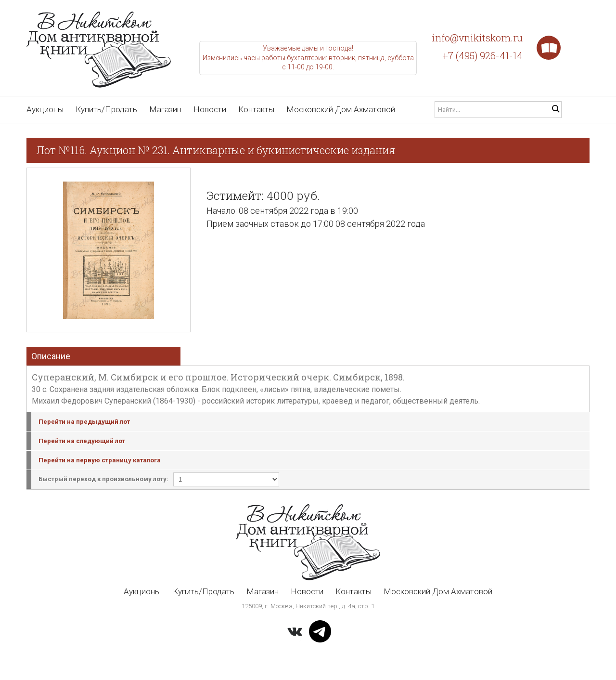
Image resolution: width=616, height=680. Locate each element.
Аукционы (45, 109)
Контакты (256, 109)
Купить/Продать (106, 109)
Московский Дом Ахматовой (341, 109)
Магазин (165, 109)
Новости (210, 109)
